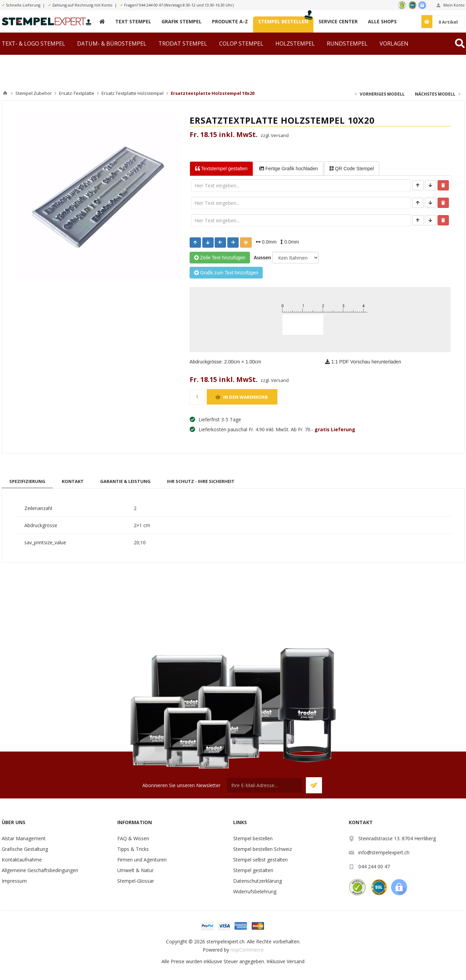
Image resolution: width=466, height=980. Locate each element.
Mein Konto (454, 5)
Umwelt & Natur (135, 870)
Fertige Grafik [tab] (289, 169)
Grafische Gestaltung (25, 849)
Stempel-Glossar (136, 881)
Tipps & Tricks (133, 849)
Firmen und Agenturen (142, 860)
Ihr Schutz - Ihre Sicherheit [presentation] (201, 481)
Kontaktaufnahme (22, 860)
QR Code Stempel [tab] (352, 169)
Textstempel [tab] (221, 169)
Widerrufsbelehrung (255, 891)
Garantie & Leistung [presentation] (125, 481)
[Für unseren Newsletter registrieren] (265, 785)
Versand (296, 961)
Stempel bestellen (253, 838)
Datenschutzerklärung (258, 881)
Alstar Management (24, 838)
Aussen (261, 258)
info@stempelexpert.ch (384, 852)
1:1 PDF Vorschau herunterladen (363, 362)
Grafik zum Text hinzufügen (226, 273)
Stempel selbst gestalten (260, 860)
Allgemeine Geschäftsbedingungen (40, 870)
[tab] (27, 481)
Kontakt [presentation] (73, 481)
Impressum (14, 881)
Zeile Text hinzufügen (220, 258)
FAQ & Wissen (133, 838)
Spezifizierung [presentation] (27, 481)
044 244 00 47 (151, 5)
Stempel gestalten (253, 870)
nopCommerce (247, 950)
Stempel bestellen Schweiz (262, 849)
